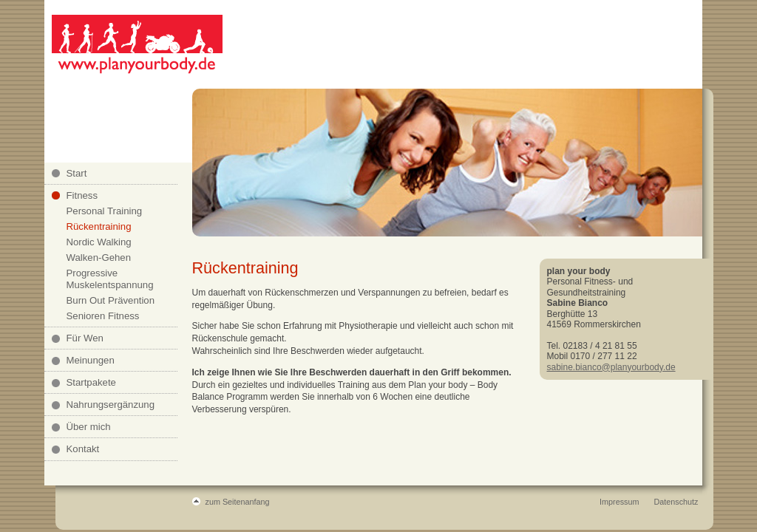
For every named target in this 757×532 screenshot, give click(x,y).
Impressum (619, 502)
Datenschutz (676, 502)
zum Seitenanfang (238, 502)
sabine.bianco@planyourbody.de (611, 367)
